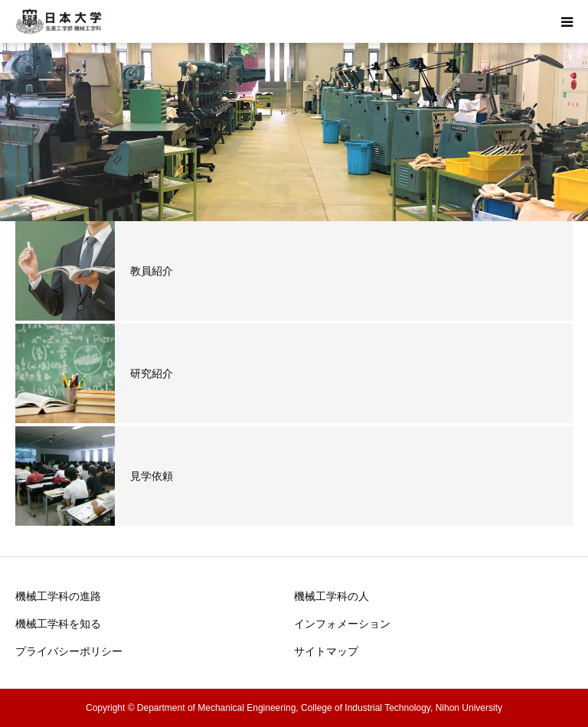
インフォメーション (342, 624)
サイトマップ (326, 651)
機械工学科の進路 (58, 596)
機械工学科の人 (332, 596)
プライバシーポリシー (69, 651)
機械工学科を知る (58, 624)
